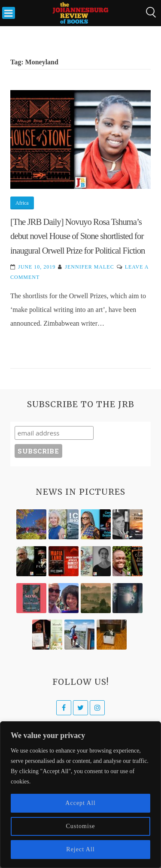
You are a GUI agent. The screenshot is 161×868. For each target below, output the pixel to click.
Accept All (80, 803)
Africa (22, 203)
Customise (80, 826)
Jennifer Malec (89, 267)
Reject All (80, 849)
